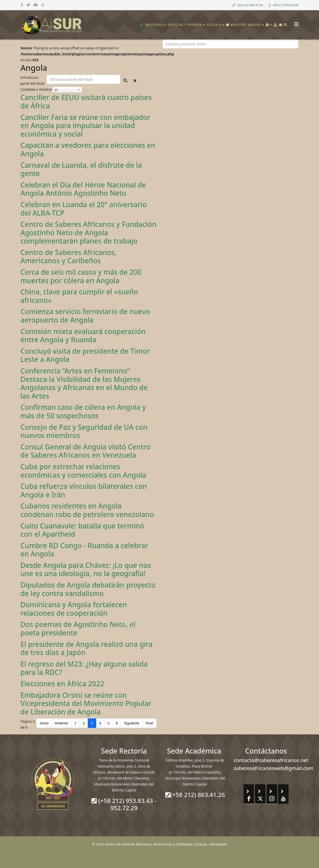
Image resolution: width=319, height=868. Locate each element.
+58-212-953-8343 (285, 5)
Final (149, 723)
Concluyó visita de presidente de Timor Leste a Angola (85, 355)
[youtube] (36, 5)
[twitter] (28, 5)
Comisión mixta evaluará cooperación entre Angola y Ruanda (83, 336)
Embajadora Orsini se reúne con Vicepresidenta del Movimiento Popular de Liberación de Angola (86, 703)
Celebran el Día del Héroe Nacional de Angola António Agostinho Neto (83, 189)
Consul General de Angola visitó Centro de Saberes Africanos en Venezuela (85, 451)
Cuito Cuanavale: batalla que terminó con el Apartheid (82, 530)
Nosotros (154, 25)
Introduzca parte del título (33, 80)
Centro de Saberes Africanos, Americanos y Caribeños (68, 257)
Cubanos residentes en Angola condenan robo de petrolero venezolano (87, 510)
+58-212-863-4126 (250, 5)
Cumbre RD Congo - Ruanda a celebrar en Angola (84, 550)
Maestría (236, 25)
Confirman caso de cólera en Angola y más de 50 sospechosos (83, 411)
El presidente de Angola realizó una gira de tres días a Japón (86, 648)
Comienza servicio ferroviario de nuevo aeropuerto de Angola (85, 316)
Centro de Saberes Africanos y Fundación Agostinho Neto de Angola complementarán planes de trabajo (88, 232)
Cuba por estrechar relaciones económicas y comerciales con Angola (83, 471)
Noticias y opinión (185, 25)
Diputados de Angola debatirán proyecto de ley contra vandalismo (88, 589)
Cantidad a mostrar (36, 89)
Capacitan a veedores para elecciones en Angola (88, 149)
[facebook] (22, 5)
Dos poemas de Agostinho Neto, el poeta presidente (78, 628)
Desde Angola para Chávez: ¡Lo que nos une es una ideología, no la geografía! (86, 569)
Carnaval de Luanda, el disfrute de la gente (81, 169)
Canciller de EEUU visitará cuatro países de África (86, 101)
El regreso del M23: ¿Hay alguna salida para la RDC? (84, 668)
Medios (255, 25)
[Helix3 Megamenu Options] (295, 23)
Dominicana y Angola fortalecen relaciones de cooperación (74, 609)
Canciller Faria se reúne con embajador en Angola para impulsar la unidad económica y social (85, 126)
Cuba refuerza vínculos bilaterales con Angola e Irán (84, 490)
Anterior (62, 723)
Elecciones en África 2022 (62, 684)
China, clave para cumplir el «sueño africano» (79, 296)
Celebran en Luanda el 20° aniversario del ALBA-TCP (84, 209)
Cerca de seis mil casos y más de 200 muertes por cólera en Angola (81, 276)
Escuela (214, 25)
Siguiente (132, 723)
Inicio (44, 723)
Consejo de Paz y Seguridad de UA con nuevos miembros (84, 431)
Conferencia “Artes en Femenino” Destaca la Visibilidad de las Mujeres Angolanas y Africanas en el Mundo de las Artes (84, 383)
